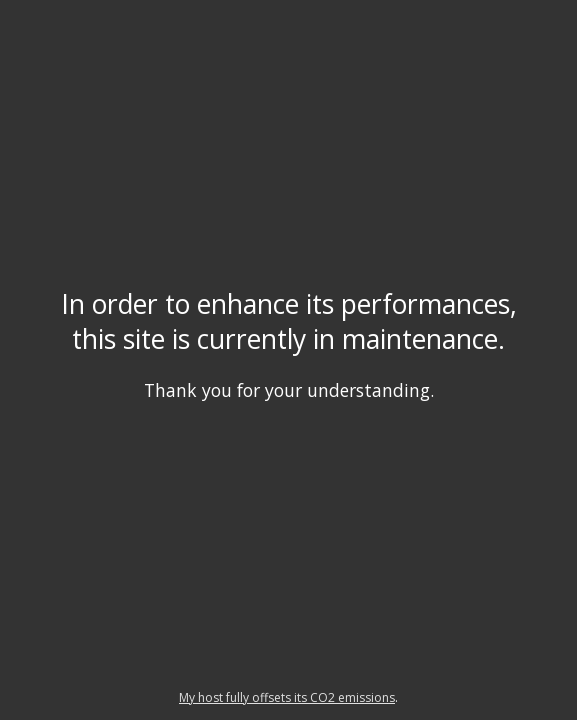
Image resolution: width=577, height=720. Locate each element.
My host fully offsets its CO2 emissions (287, 697)
